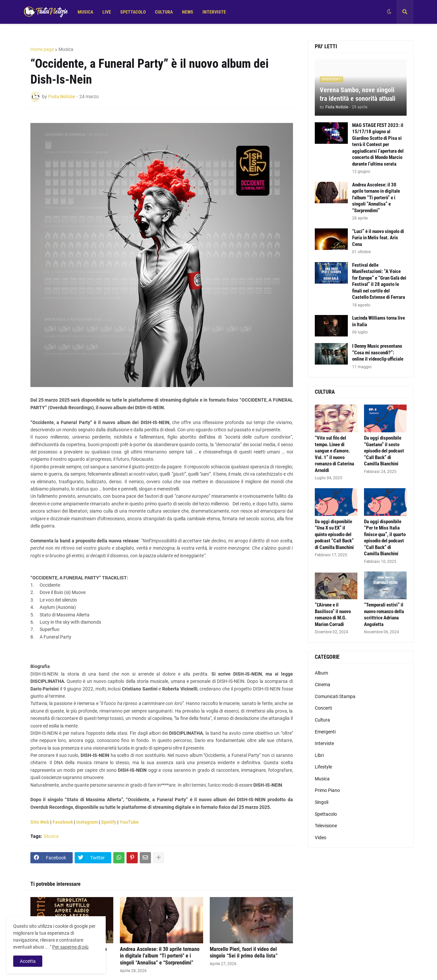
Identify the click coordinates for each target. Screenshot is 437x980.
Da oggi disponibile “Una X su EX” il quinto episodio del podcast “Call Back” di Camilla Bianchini (334, 534)
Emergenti (325, 732)
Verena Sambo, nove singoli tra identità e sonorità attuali (358, 94)
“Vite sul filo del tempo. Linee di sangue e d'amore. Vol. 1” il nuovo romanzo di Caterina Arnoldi (334, 454)
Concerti (323, 708)
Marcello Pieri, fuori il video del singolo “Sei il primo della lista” (244, 953)
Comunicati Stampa (335, 696)
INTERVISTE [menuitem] (214, 12)
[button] (389, 12)
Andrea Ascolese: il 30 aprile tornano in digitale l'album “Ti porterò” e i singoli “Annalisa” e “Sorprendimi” (160, 956)
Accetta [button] (28, 961)
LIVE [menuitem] (107, 12)
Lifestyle (323, 767)
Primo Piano (327, 790)
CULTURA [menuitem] (164, 12)
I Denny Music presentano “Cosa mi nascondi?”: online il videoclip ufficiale (378, 353)
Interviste (324, 743)
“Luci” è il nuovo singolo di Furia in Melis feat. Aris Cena (378, 238)
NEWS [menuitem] (188, 12)
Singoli (322, 802)
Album (321, 673)
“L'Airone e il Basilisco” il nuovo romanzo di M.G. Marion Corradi (333, 615)
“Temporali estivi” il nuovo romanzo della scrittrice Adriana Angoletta (384, 615)
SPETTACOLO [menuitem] (133, 12)
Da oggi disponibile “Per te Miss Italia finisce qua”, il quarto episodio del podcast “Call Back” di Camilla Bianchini (385, 538)
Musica (66, 49)
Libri (319, 755)
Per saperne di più (70, 947)
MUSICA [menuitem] (85, 12)
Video (321, 838)
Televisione (326, 826)
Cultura (322, 720)
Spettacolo (326, 814)
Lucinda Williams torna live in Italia (379, 321)
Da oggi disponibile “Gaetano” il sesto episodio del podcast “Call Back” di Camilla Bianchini (384, 451)
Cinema (323, 685)
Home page (42, 49)
